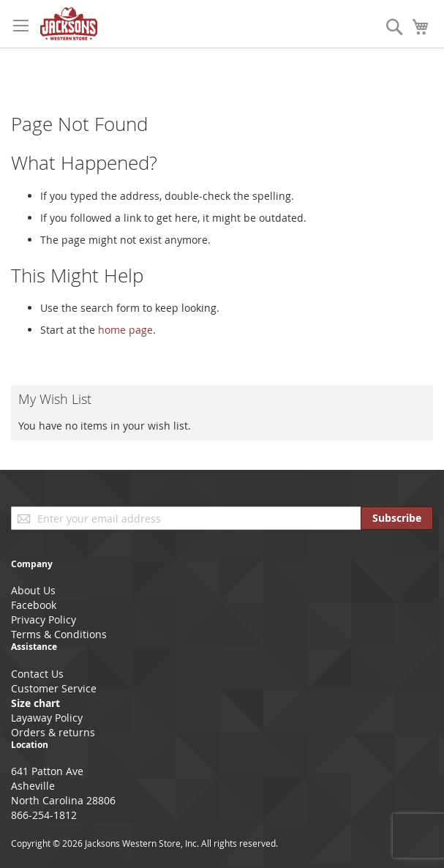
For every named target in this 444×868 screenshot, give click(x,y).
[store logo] (69, 24)
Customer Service (54, 688)
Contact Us (37, 674)
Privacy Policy (44, 620)
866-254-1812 (44, 815)
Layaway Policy (47, 718)
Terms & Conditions (59, 634)
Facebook (34, 605)
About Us (33, 590)
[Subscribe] (397, 518)
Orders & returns (53, 732)
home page (125, 330)
